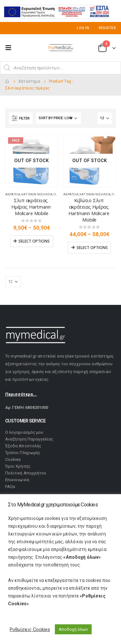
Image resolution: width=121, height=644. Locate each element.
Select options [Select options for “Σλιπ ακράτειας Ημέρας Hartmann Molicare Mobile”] (34, 241)
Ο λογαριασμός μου (24, 432)
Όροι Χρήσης (18, 466)
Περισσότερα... (21, 394)
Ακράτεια (13, 194)
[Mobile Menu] (10, 48)
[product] (32, 161)
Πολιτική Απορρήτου (26, 473)
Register (107, 28)
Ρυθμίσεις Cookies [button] (30, 629)
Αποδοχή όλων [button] (73, 629)
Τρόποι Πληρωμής (23, 453)
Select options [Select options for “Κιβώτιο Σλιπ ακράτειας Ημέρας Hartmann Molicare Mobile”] (92, 248)
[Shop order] (58, 118)
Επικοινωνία (17, 480)
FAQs (10, 487)
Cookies (13, 459)
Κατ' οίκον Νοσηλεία (37, 194)
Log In (83, 28)
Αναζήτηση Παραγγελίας (29, 439)
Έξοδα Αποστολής (23, 446)
